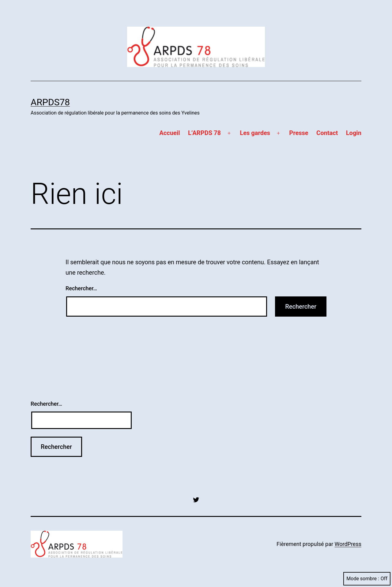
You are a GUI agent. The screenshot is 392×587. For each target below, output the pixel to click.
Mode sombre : (367, 579)
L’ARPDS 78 (204, 133)
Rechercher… (81, 288)
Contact (327, 133)
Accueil (170, 133)
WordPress (348, 544)
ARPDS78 (50, 102)
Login (354, 133)
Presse (299, 133)
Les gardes (255, 133)
